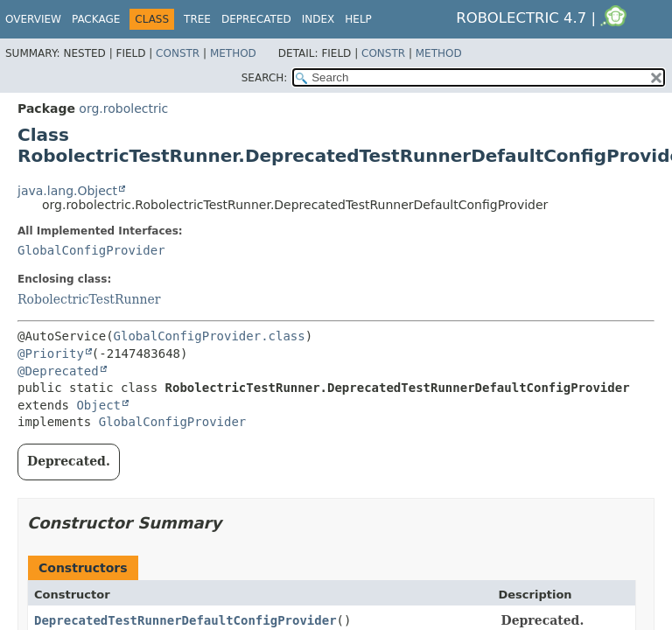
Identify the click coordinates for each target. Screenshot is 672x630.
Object (98, 405)
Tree (197, 19)
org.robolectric (123, 108)
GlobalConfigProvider (91, 250)
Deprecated (256, 19)
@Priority (51, 353)
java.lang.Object (67, 191)
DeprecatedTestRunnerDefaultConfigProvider (185, 620)
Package (96, 19)
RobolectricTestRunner (89, 299)
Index (318, 19)
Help (358, 19)
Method (233, 53)
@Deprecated (58, 371)
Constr (178, 53)
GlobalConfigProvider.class (210, 336)
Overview (33, 19)
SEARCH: (265, 78)
